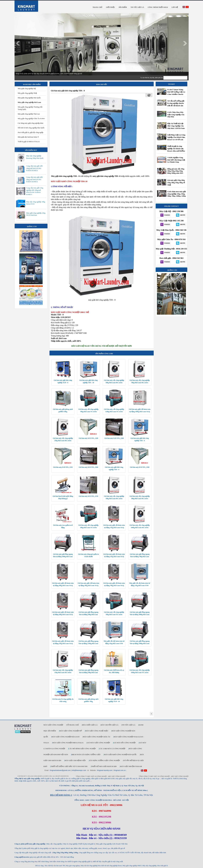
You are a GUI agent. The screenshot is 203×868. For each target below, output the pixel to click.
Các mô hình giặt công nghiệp (82, 749)
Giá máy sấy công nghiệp (125, 743)
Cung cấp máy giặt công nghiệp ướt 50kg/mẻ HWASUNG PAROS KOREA (35, 191)
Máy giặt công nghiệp (53, 725)
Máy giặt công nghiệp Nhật (27, 93)
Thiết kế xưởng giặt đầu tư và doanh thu (69, 766)
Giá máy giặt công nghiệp (98, 743)
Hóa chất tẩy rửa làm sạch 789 (55, 866)
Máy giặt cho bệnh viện (75, 760)
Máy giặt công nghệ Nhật (97, 731)
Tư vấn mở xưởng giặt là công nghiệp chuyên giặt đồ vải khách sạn (176, 103)
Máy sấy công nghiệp (149, 866)
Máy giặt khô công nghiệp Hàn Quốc (120, 755)
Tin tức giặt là (128, 725)
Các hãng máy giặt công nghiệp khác (31, 123)
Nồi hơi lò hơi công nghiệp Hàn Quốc (31, 128)
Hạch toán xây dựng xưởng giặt (86, 755)
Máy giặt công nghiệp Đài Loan (29, 102)
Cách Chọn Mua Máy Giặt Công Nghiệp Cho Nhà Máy (176, 114)
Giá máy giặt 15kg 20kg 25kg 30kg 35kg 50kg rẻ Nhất (176, 183)
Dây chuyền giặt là (110, 725)
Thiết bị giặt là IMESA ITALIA (29, 142)
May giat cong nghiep (73, 866)
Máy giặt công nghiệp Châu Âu (97, 737)
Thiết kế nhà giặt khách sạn (104, 766)
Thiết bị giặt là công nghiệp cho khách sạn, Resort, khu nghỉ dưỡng (176, 149)
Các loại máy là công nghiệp (112, 749)
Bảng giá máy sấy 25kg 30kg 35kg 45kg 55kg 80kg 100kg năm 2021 (176, 171)
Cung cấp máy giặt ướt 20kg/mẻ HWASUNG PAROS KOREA (34, 179)
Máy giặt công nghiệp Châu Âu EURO (31, 119)
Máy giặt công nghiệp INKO (132, 866)
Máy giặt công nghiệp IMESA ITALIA (68, 743)
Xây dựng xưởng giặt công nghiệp (105, 760)
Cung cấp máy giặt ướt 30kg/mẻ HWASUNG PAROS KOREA (34, 168)
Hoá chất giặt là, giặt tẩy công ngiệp (31, 132)
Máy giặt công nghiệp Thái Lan (29, 114)
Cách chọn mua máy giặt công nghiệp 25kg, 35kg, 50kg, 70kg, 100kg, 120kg (177, 194)
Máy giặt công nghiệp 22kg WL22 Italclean (36, 214)
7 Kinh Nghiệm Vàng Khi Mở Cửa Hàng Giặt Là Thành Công (176, 160)
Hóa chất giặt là (90, 725)
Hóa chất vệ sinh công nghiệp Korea (110, 866)
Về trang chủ (73, 725)
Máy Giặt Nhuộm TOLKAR (131, 766)
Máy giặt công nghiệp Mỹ (27, 88)
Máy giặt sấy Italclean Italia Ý (28, 137)
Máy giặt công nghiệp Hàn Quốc (29, 98)
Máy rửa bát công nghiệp (89, 866)
